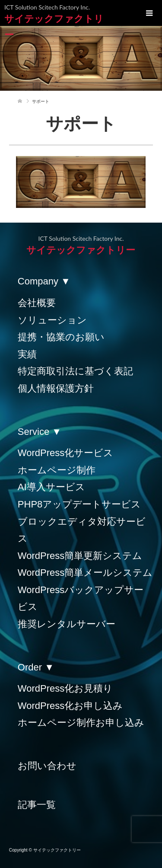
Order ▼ (36, 667)
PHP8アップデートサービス (79, 504)
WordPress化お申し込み (70, 706)
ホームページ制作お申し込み (81, 723)
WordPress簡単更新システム (80, 556)
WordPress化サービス (65, 453)
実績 (27, 354)
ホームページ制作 (57, 470)
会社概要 (37, 303)
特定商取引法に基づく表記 (75, 371)
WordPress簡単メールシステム (85, 573)
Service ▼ (40, 432)
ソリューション (52, 320)
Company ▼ (44, 281)
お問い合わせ (47, 766)
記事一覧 (37, 805)
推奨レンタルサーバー (67, 624)
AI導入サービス (51, 487)
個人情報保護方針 (56, 388)
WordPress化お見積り (65, 688)
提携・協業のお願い (61, 337)
